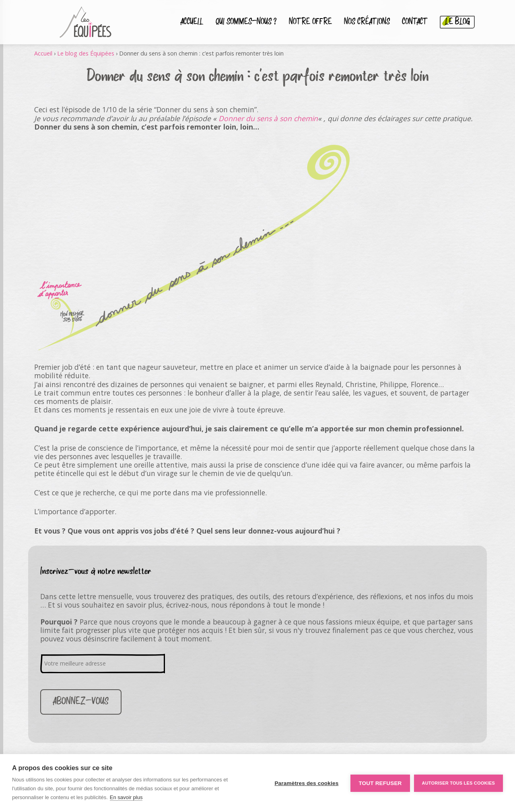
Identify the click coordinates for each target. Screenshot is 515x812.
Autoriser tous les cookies (458, 783)
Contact (415, 22)
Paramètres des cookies (306, 783)
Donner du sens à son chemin (268, 118)
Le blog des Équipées (86, 53)
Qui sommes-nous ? (246, 22)
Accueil (192, 22)
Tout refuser (380, 783)
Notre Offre (310, 22)
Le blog (457, 22)
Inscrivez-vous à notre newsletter (96, 571)
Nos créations (367, 22)
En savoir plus (126, 797)
